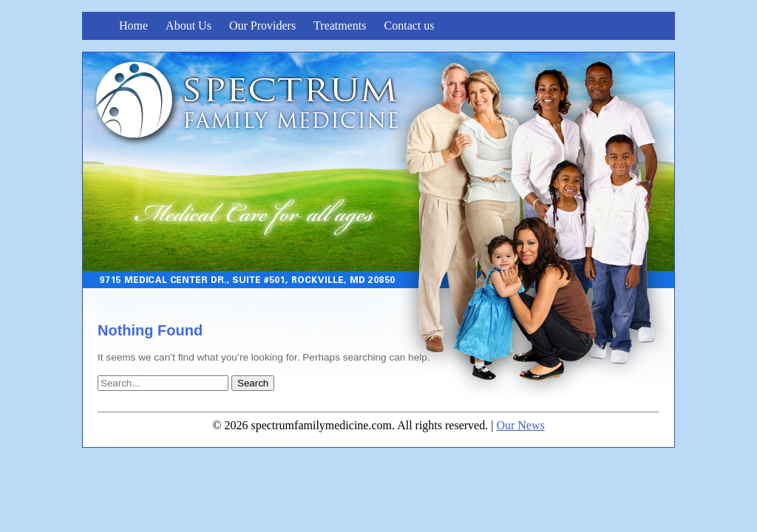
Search (253, 383)
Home (133, 25)
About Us (189, 25)
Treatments (340, 25)
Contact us (410, 25)
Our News (520, 425)
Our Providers (262, 25)
